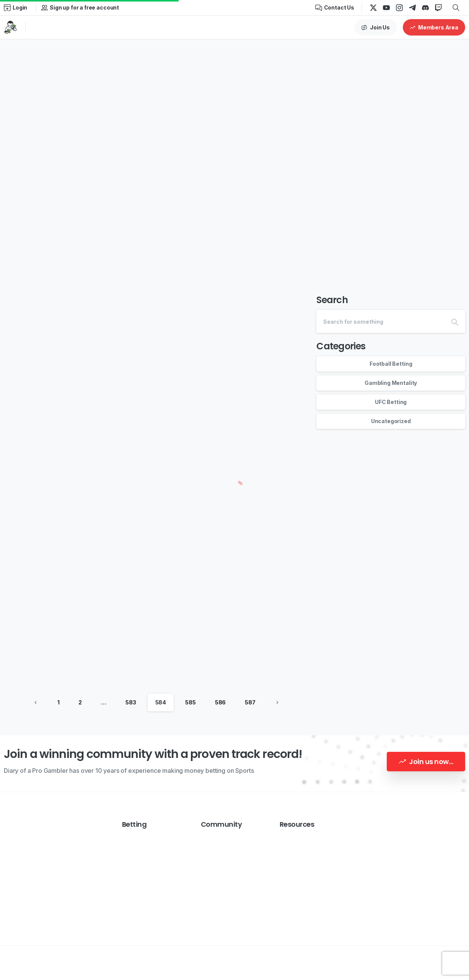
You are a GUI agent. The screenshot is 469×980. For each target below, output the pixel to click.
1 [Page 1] (59, 702)
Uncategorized (391, 421)
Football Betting (391, 364)
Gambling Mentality (391, 383)
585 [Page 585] (191, 702)
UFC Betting (391, 402)
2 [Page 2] (80, 702)
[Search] (380, 321)
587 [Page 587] (250, 702)
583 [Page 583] (131, 702)
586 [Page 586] (221, 702)
